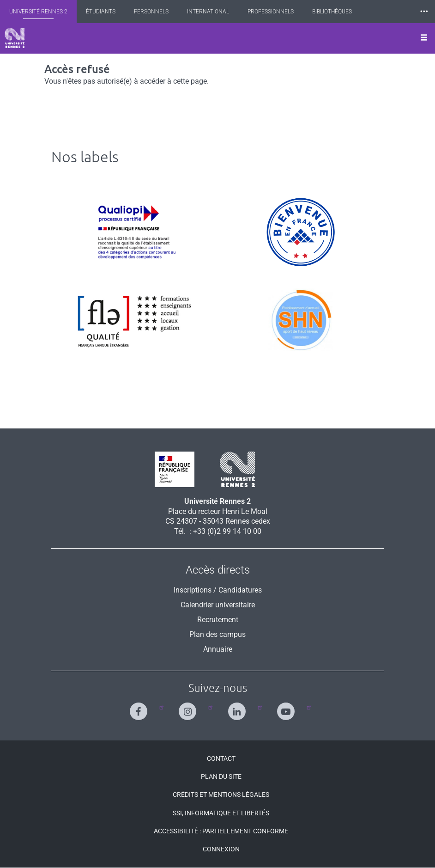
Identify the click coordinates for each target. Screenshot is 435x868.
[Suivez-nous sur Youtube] (288, 707)
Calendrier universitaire (218, 605)
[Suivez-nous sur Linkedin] (239, 707)
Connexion (221, 849)
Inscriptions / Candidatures (218, 590)
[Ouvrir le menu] (424, 38)
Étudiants (101, 12)
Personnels (151, 12)
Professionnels (271, 12)
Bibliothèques (332, 12)
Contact (221, 758)
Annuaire (218, 649)
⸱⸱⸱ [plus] (424, 11)
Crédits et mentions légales (221, 795)
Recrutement (218, 620)
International (208, 12)
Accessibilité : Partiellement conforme (221, 831)
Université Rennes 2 (38, 12)
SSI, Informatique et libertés (221, 813)
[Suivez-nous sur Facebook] (141, 707)
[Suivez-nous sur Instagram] (190, 707)
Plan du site (221, 776)
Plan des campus (217, 634)
